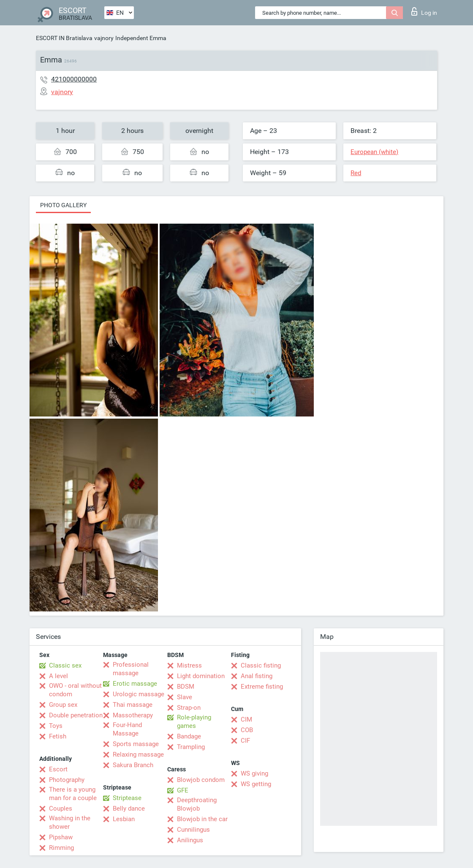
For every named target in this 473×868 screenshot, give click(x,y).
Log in (424, 11)
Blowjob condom (201, 780)
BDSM (186, 687)
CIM (246, 719)
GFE (183, 790)
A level (58, 676)
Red (356, 173)
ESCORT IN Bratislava (64, 38)
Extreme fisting (262, 687)
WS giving (254, 773)
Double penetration (76, 715)
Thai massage (133, 705)
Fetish (58, 736)
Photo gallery (63, 205)
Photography (67, 780)
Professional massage (131, 669)
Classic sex (65, 665)
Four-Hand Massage (127, 729)
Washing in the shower (70, 822)
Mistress (189, 665)
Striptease (127, 798)
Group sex (63, 705)
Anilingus (190, 840)
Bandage (189, 736)
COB (247, 730)
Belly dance (129, 809)
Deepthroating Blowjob (197, 804)
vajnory (104, 38)
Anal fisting (257, 676)
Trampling (191, 747)
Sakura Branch (133, 765)
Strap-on (189, 708)
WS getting (256, 784)
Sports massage (136, 744)
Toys (56, 726)
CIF (245, 741)
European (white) (374, 152)
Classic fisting (261, 665)
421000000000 (74, 79)
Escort (58, 769)
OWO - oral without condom (75, 690)
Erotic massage (135, 684)
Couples (61, 809)
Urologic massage (139, 694)
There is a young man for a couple (73, 794)
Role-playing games (194, 722)
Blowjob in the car (202, 819)
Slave (185, 697)
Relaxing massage (138, 754)
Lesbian (124, 819)
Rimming (61, 848)
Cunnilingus (193, 830)
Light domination (201, 676)
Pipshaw (61, 837)
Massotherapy (133, 715)
